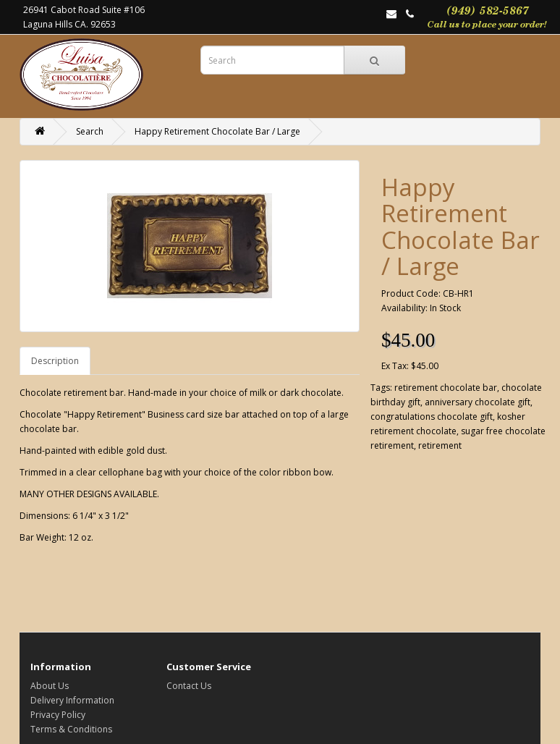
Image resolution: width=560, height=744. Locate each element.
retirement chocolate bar (446, 388)
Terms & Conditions (71, 729)
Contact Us (189, 686)
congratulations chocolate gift (432, 417)
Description (55, 361)
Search (90, 131)
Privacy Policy (58, 715)
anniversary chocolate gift (478, 402)
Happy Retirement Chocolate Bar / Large (217, 131)
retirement (440, 445)
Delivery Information (72, 700)
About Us (50, 686)
